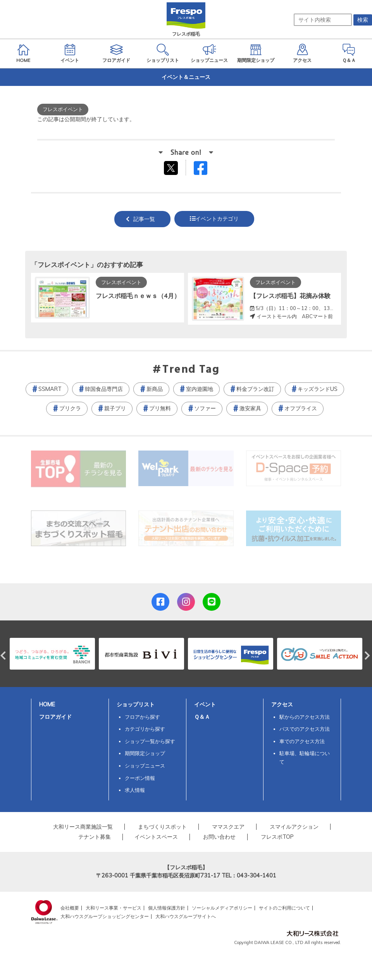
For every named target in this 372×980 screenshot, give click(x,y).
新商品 (155, 389)
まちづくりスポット (162, 827)
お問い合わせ (219, 837)
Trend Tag (191, 370)
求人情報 (135, 790)
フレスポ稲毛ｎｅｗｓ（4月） (138, 296)
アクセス (282, 704)
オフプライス (301, 408)
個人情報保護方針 (167, 908)
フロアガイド (55, 717)
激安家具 (250, 408)
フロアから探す (142, 717)
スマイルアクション (294, 827)
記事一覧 (144, 219)
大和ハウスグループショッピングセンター (105, 916)
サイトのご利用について (284, 908)
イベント (205, 704)
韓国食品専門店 (104, 389)
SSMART (50, 389)
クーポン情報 (140, 778)
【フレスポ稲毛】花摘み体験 (290, 296)
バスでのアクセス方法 (305, 729)
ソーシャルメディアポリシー (222, 908)
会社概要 (70, 908)
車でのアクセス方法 (302, 741)
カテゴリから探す (145, 729)
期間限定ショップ (145, 753)
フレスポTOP (277, 837)
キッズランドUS (318, 389)
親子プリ (115, 408)
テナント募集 (95, 837)
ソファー (205, 408)
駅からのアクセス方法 (305, 717)
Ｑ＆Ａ (202, 717)
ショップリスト (136, 704)
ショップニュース (145, 766)
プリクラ (70, 408)
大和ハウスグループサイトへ (186, 916)
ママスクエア (228, 827)
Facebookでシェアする (205, 170)
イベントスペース (156, 837)
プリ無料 (160, 408)
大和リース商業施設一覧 (83, 827)
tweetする (172, 168)
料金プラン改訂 (255, 389)
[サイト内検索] (323, 20)
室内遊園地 (200, 389)
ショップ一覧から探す (150, 741)
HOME (47, 704)
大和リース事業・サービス (114, 908)
